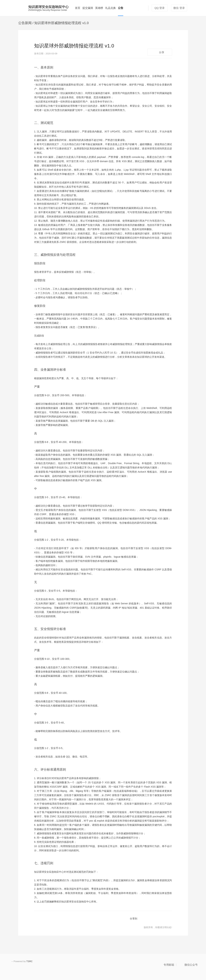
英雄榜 (99, 8)
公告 (121, 8)
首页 (78, 8)
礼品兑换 (111, 8)
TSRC (29, 961)
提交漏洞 (88, 8)
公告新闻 (25, 23)
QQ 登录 (160, 8)
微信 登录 (179, 8)
